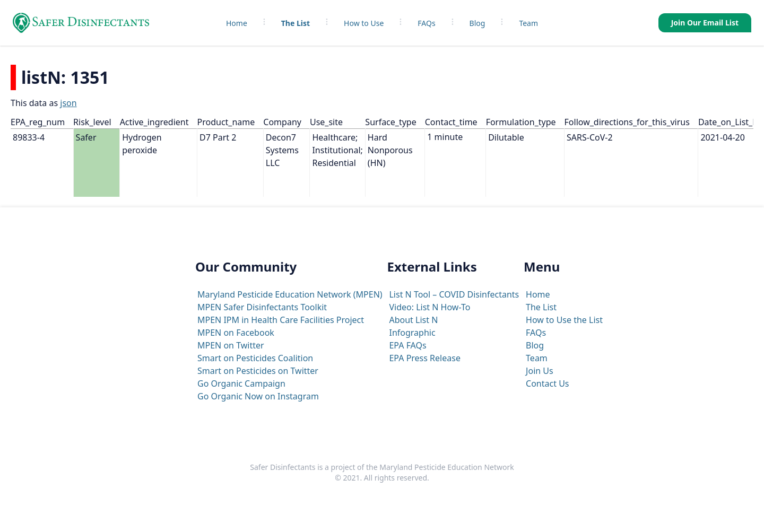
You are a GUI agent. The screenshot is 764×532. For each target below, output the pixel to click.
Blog (477, 23)
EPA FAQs (407, 345)
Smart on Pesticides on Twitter (258, 371)
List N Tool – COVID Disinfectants (454, 294)
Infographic (412, 333)
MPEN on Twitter (231, 345)
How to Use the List (564, 320)
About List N (413, 320)
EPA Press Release (424, 358)
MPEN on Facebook (236, 333)
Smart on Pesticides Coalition (255, 358)
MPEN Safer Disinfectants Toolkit (262, 307)
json (68, 103)
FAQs (426, 23)
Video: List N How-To (429, 307)
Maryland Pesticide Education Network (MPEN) (290, 294)
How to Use (364, 23)
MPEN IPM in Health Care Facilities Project (281, 320)
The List (296, 23)
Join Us (540, 371)
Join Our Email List (705, 23)
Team (528, 23)
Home (237, 23)
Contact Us (547, 383)
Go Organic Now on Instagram (258, 396)
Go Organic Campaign (241, 383)
